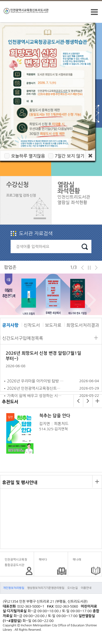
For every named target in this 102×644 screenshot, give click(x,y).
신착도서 (32, 325)
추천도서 (10, 402)
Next (90, 300)
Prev (9, 300)
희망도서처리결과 (83, 325)
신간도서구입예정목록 (23, 338)
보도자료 (53, 325)
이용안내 (86, 588)
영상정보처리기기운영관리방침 (46, 588)
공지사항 (10, 325)
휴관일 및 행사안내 (20, 482)
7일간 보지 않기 (69, 156)
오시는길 (72, 588)
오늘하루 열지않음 (28, 156)
